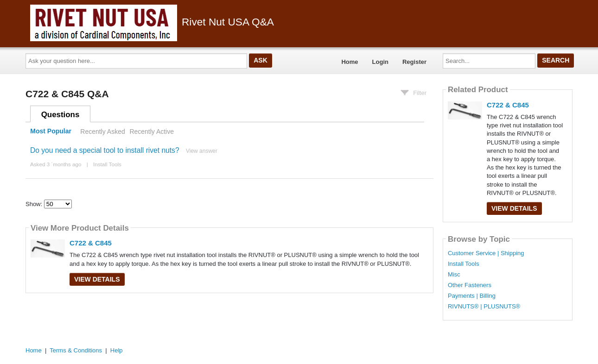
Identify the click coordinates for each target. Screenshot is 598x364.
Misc (454, 275)
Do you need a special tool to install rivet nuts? (105, 150)
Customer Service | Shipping (486, 253)
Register (414, 62)
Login (380, 62)
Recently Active (152, 132)
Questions (60, 115)
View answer (202, 151)
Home (350, 62)
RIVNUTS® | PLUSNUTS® (484, 307)
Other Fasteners (470, 285)
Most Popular (51, 132)
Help (117, 350)
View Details (97, 279)
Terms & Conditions (76, 350)
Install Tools (107, 164)
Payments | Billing (472, 296)
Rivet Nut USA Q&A (152, 22)
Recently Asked (102, 132)
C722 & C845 (91, 243)
